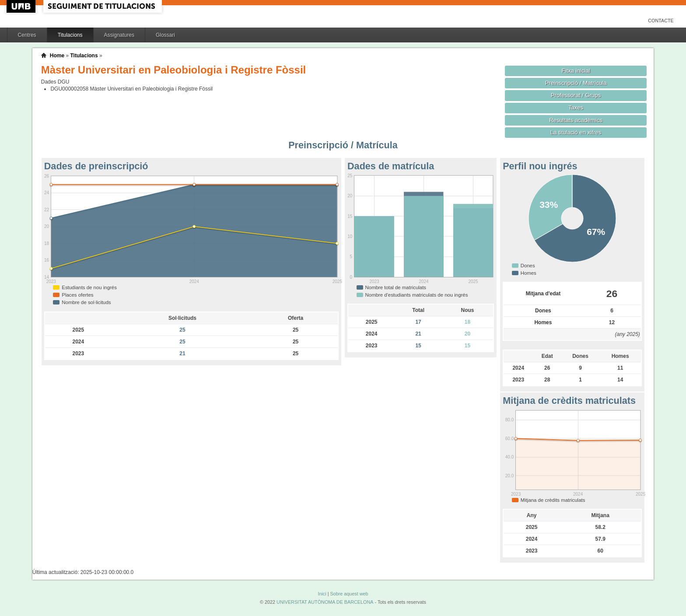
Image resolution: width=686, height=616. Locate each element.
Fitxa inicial (576, 71)
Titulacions (70, 35)
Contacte (661, 21)
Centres (27, 35)
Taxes (576, 107)
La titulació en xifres (576, 132)
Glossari (165, 35)
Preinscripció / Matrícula (576, 83)
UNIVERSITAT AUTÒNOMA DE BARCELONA (325, 602)
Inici (322, 594)
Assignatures (119, 35)
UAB (22, 6)
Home (57, 56)
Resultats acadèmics (576, 120)
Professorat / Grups (576, 95)
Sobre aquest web (349, 594)
